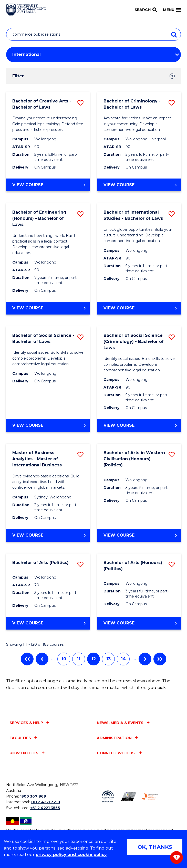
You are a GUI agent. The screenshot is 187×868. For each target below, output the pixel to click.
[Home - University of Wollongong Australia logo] (26, 10)
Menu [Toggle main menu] (172, 10)
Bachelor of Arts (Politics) (40, 563)
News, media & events (120, 723)
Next (145, 659)
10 (64, 659)
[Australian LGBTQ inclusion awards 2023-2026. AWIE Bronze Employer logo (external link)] (129, 797)
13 (108, 659)
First (27, 659)
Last (160, 659)
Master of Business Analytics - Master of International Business (37, 459)
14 (123, 659)
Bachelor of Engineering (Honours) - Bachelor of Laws (39, 218)
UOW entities (24, 753)
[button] (80, 103)
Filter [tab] (18, 76)
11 (79, 659)
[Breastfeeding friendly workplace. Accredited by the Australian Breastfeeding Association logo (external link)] (150, 797)
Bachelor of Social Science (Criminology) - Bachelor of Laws (134, 342)
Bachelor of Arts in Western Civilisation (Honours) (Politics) (134, 459)
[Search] (146, 10)
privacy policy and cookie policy (71, 855)
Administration (114, 738)
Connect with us (116, 753)
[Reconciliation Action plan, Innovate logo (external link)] (108, 796)
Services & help (26, 723)
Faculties (20, 738)
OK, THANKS (155, 847)
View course (40, 186)
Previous (42, 659)
